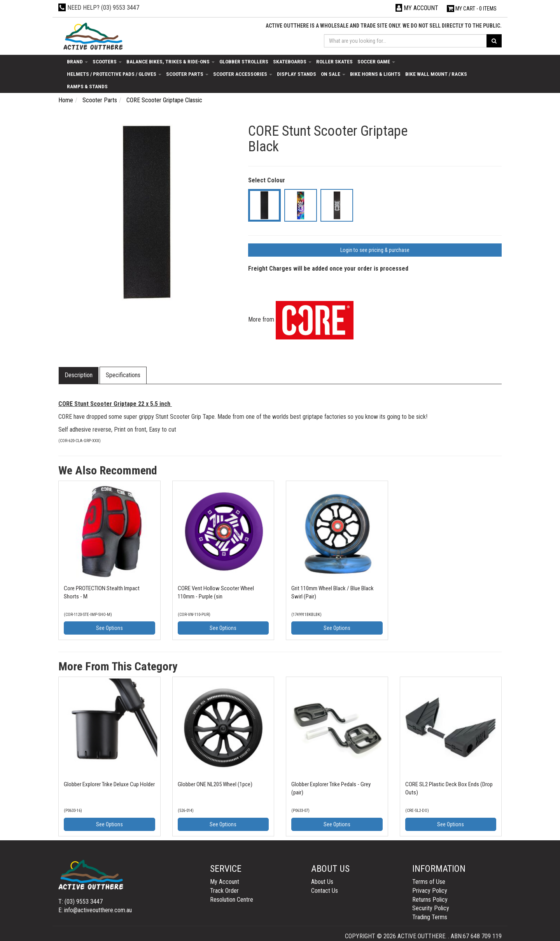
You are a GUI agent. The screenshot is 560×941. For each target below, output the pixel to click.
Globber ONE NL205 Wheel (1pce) (215, 784)
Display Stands (297, 74)
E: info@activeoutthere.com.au (95, 910)
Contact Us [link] (325, 891)
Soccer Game (376, 61)
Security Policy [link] (431, 908)
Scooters (107, 61)
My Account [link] (225, 882)
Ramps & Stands (87, 86)
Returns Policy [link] (430, 900)
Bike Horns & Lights (375, 74)
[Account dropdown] (417, 8)
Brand (77, 61)
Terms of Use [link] (429, 882)
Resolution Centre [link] (232, 900)
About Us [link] (322, 882)
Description (79, 375)
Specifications (123, 375)
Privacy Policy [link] (430, 891)
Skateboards (292, 61)
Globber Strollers (244, 61)
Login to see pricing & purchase (375, 250)
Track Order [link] (224, 891)
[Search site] (494, 41)
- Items (472, 9)
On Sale (333, 74)
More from (301, 319)
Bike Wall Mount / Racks (436, 74)
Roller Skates (334, 61)
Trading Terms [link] (430, 917)
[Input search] (406, 41)
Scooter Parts (187, 74)
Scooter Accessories (243, 74)
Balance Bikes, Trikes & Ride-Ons (171, 61)
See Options (109, 628)
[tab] (79, 375)
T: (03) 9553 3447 (80, 902)
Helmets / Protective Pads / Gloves (114, 74)
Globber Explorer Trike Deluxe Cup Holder (109, 784)
